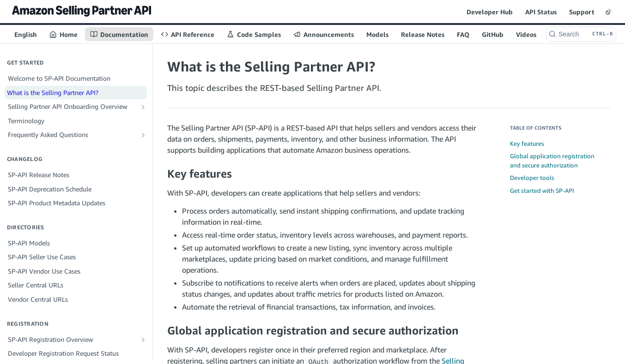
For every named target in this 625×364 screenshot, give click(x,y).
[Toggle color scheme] (609, 12)
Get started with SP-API (542, 191)
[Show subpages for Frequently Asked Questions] (143, 135)
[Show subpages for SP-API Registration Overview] (143, 340)
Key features (527, 143)
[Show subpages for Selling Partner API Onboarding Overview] (143, 107)
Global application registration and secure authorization (552, 161)
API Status (541, 12)
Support (582, 12)
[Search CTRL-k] (581, 34)
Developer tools (532, 178)
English (26, 34)
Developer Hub (490, 12)
